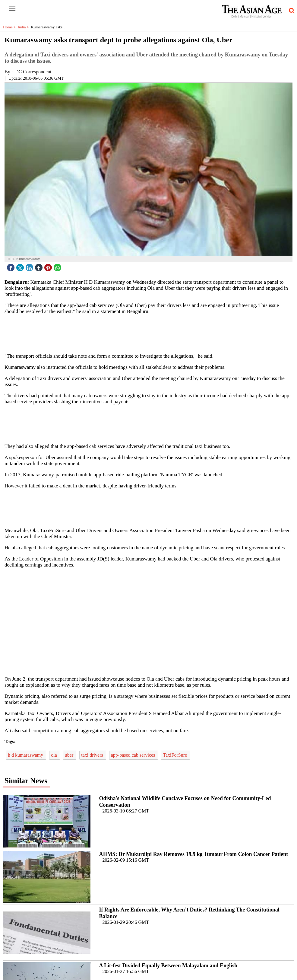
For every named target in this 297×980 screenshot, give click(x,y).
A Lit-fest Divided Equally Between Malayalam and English (168, 966)
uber (70, 755)
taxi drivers (93, 755)
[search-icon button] (291, 11)
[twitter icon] (21, 266)
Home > (10, 27)
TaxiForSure (175, 755)
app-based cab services (134, 755)
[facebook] (11, 266)
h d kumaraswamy (26, 755)
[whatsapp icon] (58, 266)
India (24, 27)
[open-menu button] (12, 9)
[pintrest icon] (49, 266)
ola (55, 755)
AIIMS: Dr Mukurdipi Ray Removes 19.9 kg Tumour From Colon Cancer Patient (193, 854)
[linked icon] (30, 266)
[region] (151, 333)
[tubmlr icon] (39, 266)
